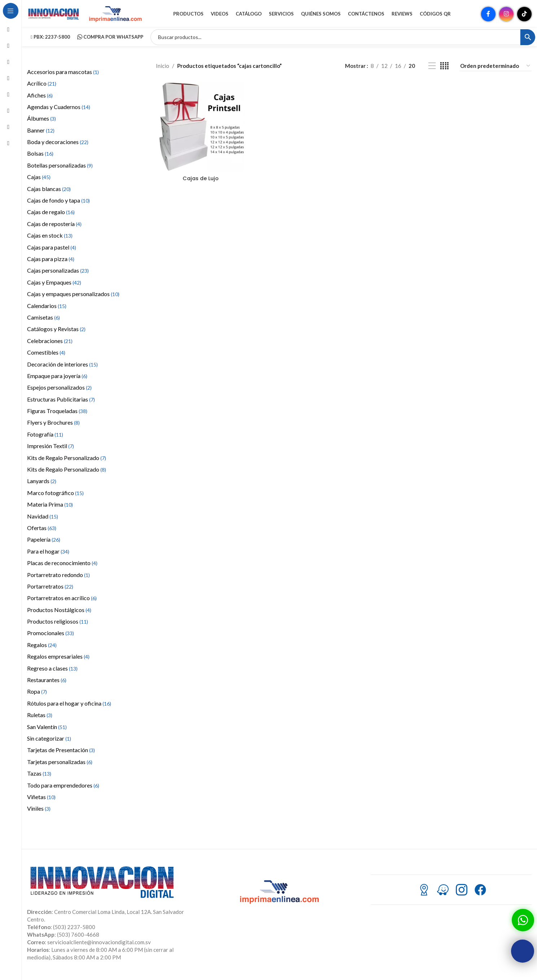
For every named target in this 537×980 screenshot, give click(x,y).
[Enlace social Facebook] (488, 16)
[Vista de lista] (432, 70)
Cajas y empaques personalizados (73, 298)
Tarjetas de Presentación (61, 754)
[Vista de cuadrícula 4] (444, 70)
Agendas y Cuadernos (59, 111)
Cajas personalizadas (58, 275)
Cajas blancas (49, 193)
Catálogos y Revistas (56, 333)
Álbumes (42, 123)
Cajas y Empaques (54, 287)
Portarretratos (50, 591)
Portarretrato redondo (58, 579)
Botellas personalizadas (60, 170)
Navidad (43, 521)
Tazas (39, 778)
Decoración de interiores (62, 368)
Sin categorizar (49, 743)
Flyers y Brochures (53, 427)
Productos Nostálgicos (59, 614)
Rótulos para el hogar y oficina (69, 708)
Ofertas (42, 532)
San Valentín (47, 731)
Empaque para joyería (57, 380)
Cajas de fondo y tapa (58, 205)
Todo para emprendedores (63, 790)
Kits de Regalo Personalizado (67, 462)
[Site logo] (54, 16)
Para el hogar (48, 556)
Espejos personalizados (59, 392)
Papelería (44, 544)
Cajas (39, 181)
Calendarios (47, 310)
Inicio (163, 70)
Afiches (40, 99)
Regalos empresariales (58, 661)
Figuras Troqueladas (57, 415)
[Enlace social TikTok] (524, 16)
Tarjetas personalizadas (60, 766)
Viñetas (41, 801)
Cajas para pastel (52, 251)
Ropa (37, 696)
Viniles (39, 813)
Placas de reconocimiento (62, 567)
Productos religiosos (58, 626)
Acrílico (42, 88)
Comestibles (46, 357)
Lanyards (42, 485)
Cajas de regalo (51, 216)
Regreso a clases (52, 673)
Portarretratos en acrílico (62, 602)
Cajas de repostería (54, 228)
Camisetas (43, 322)
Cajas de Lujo (200, 182)
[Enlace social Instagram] (506, 16)
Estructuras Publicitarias (61, 404)
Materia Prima (50, 509)
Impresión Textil (51, 450)
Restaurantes (47, 684)
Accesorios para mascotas (63, 76)
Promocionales (51, 638)
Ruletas (40, 719)
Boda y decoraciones (58, 146)
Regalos (42, 649)
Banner (41, 135)
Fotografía (45, 439)
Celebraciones (50, 345)
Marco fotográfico (55, 497)
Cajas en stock (50, 240)
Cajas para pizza (51, 263)
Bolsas (40, 158)
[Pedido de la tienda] (495, 70)
